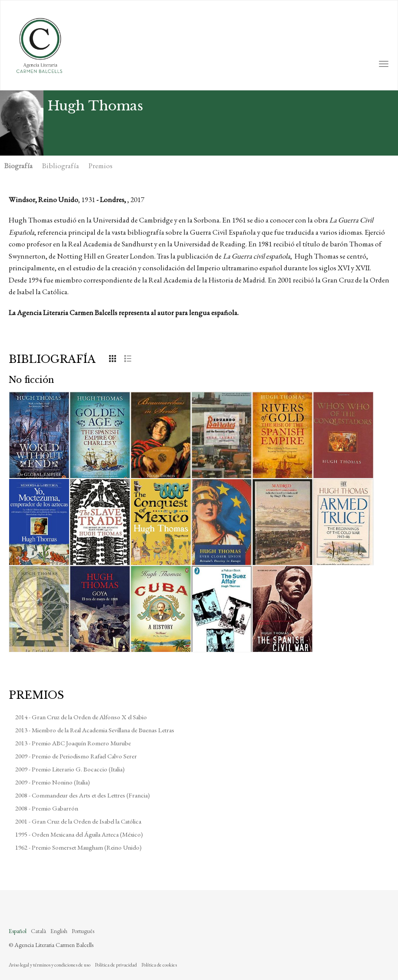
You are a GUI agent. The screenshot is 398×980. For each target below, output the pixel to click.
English (59, 931)
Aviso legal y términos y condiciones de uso (50, 965)
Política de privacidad (116, 965)
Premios (101, 166)
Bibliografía (61, 166)
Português (83, 931)
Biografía (18, 166)
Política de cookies (159, 965)
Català (38, 931)
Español (18, 931)
